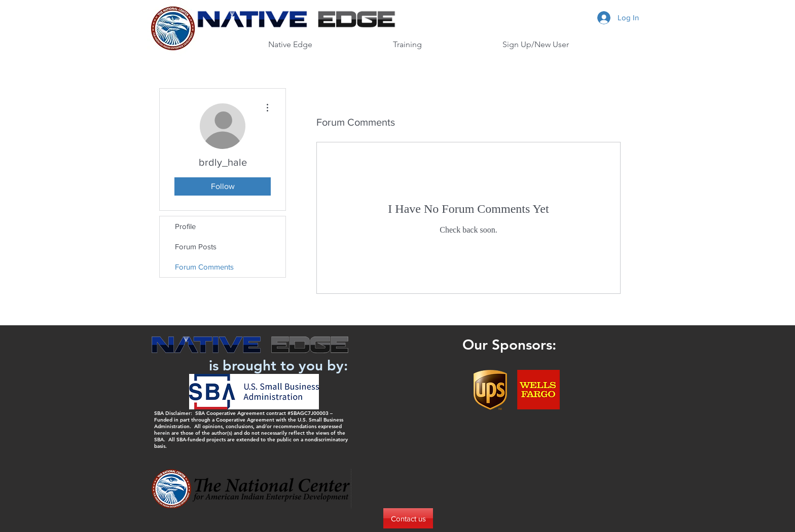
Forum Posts (196, 246)
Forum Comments (204, 267)
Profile (185, 226)
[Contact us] (408, 518)
